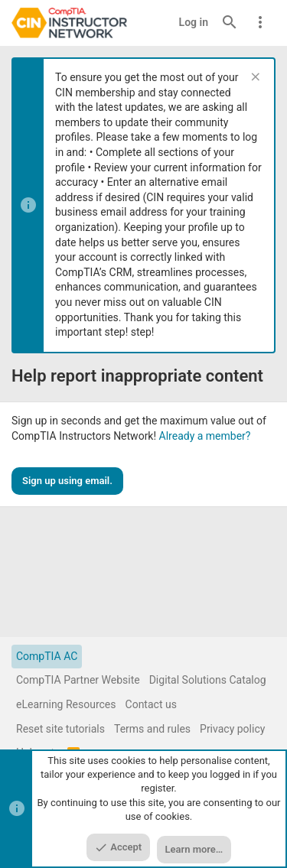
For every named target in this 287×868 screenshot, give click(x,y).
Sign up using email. (67, 481)
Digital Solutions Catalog (208, 680)
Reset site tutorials (60, 729)
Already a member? (205, 436)
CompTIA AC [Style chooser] (47, 656)
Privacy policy (232, 729)
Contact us (151, 704)
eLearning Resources (66, 704)
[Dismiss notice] (254, 78)
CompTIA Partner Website (78, 680)
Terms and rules (152, 729)
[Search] (230, 23)
